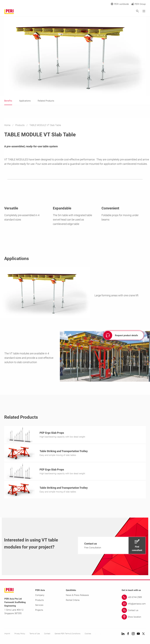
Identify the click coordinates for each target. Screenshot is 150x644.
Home (8, 125)
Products (20, 125)
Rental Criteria (73, 601)
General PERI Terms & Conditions (67, 635)
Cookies (88, 635)
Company (40, 596)
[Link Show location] (134, 618)
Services (39, 606)
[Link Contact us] (134, 611)
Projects (39, 611)
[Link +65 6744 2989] (134, 598)
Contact (47, 635)
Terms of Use (35, 635)
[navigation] (112, 546)
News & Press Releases (77, 596)
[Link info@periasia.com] (134, 605)
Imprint (7, 635)
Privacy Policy (20, 635)
